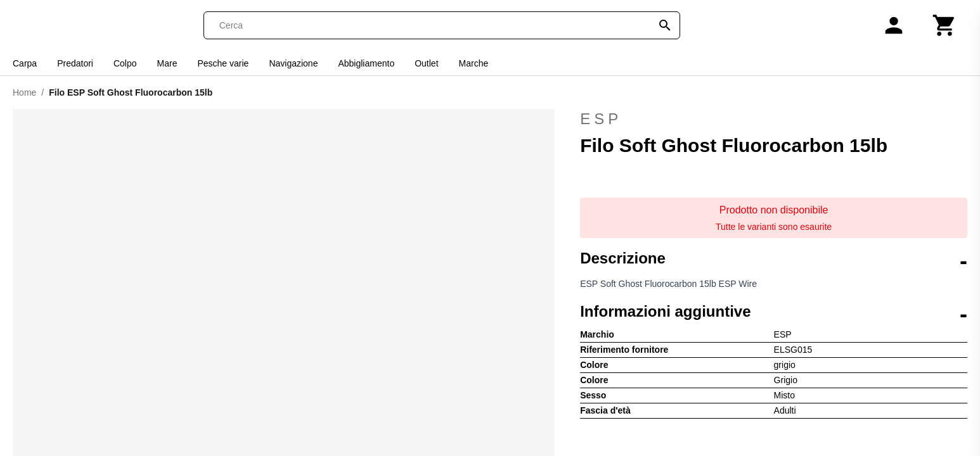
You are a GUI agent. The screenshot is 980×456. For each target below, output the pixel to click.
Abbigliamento (366, 63)
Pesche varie (223, 63)
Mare (167, 63)
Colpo (125, 63)
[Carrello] (945, 25)
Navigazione (293, 63)
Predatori (75, 63)
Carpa (25, 63)
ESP (774, 119)
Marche (474, 63)
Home (24, 92)
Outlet (426, 63)
